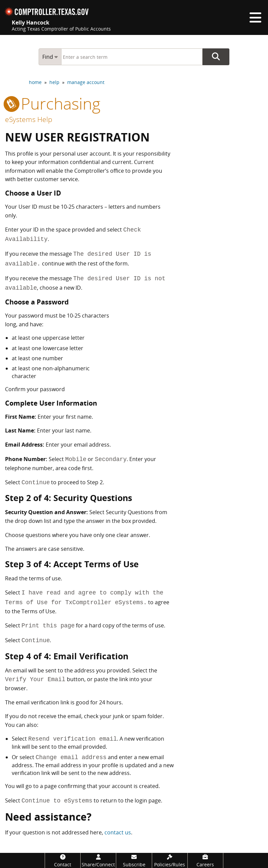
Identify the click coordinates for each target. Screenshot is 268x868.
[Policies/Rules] (170, 860)
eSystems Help (29, 119)
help (54, 82)
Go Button (216, 57)
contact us (118, 832)
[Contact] (63, 860)
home (35, 82)
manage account (86, 82)
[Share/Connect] (98, 860)
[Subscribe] (134, 860)
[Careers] (205, 860)
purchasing (53, 103)
